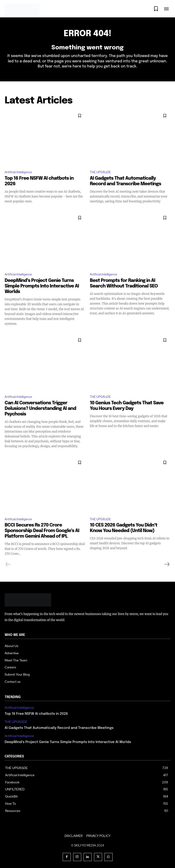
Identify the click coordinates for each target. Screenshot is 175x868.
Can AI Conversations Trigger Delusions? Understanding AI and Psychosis (40, 409)
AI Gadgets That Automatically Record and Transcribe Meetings (59, 728)
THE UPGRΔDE (100, 172)
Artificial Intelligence (18, 172)
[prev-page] (8, 564)
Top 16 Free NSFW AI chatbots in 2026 (36, 714)
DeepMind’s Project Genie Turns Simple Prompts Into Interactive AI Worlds (42, 286)
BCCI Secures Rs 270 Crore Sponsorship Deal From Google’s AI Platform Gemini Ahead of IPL (42, 531)
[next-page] (167, 564)
